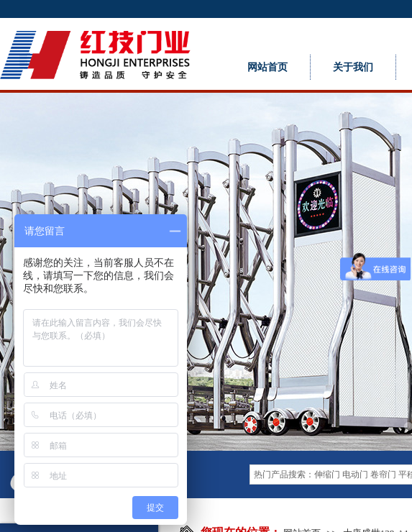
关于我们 (353, 67)
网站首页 (267, 67)
